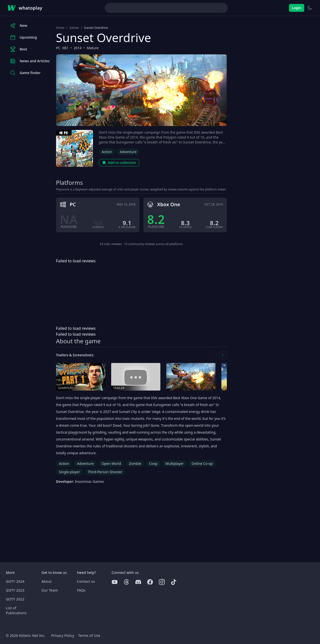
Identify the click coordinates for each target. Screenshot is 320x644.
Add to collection (119, 163)
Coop (153, 463)
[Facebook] (150, 582)
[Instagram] (162, 582)
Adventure (128, 152)
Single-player (69, 472)
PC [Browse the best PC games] (58, 48)
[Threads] (126, 582)
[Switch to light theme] (310, 8)
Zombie (135, 463)
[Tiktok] (174, 582)
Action (107, 152)
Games (74, 28)
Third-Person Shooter (105, 472)
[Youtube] (115, 582)
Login (297, 8)
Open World (111, 463)
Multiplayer (175, 463)
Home (60, 28)
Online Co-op (202, 463)
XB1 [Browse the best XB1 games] (65, 48)
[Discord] (138, 582)
